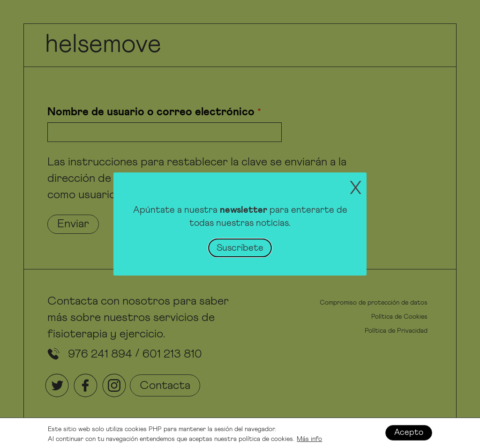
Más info (309, 440)
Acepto (409, 433)
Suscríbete (240, 248)
